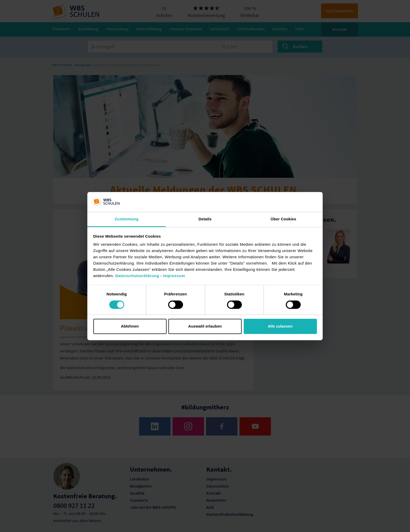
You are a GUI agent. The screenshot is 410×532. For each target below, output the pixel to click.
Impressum (174, 276)
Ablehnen (130, 326)
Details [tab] (205, 219)
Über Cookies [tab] (283, 219)
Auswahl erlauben (205, 326)
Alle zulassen (280, 326)
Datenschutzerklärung (137, 276)
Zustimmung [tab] (127, 219)
